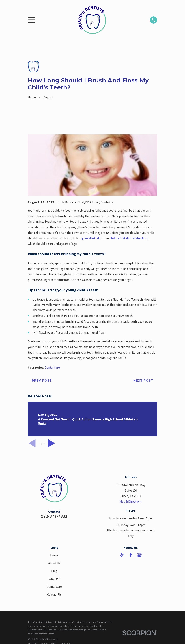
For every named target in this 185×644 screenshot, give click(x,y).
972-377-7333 (54, 516)
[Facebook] (131, 555)
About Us (54, 563)
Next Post (143, 380)
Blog (54, 571)
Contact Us (54, 595)
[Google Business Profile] (139, 555)
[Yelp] (122, 555)
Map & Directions (131, 501)
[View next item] (51, 443)
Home (54, 555)
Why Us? (54, 579)
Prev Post (42, 380)
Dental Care (52, 367)
